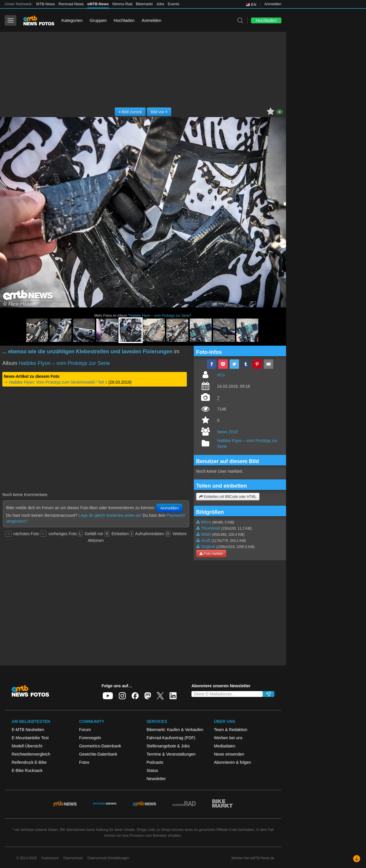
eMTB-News (98, 4)
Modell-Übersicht (27, 746)
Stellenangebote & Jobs (168, 746)
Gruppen (98, 20)
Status (152, 770)
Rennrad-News (71, 4)
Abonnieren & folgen (232, 762)
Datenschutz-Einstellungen (108, 858)
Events (174, 4)
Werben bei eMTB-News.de (253, 858)
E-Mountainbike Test (30, 738)
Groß (206, 540)
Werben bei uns (228, 738)
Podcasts (155, 762)
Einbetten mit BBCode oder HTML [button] (228, 497)
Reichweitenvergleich (31, 754)
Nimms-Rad (122, 4)
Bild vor (159, 112)
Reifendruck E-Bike (29, 762)
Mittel (206, 534)
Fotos (84, 762)
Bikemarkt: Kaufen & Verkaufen (175, 730)
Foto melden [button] (211, 554)
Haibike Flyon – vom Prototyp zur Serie (159, 316)
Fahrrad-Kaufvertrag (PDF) (171, 738)
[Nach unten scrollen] (357, 859)
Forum (85, 730)
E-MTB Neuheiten (28, 730)
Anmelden (273, 4)
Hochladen (124, 20)
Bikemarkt (144, 4)
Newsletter (156, 779)
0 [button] (279, 112)
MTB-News (46, 4)
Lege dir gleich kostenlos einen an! (110, 515)
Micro (206, 522)
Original (208, 547)
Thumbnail (211, 528)
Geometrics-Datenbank (100, 746)
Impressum (50, 858)
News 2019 (227, 432)
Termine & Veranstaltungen (171, 754)
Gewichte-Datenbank (98, 754)
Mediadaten (225, 746)
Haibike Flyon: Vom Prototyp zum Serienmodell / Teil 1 (58, 382)
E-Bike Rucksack (27, 770)
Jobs (160, 4)
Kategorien (72, 20)
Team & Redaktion (231, 730)
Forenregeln (90, 738)
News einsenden (229, 754)
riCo (221, 375)
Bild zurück (130, 112)
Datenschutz (73, 858)
